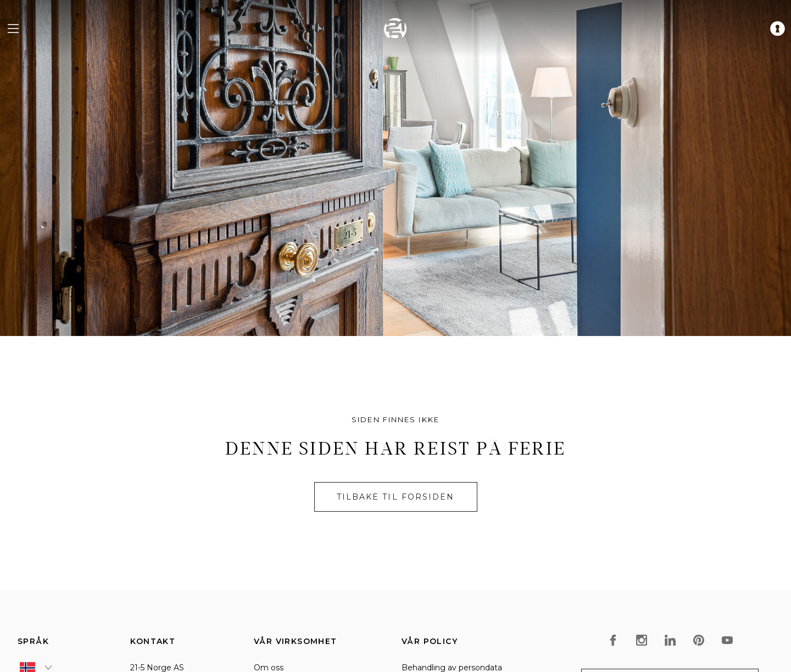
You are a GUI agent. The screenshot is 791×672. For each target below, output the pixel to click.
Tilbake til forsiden (396, 497)
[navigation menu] (13, 29)
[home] (396, 29)
